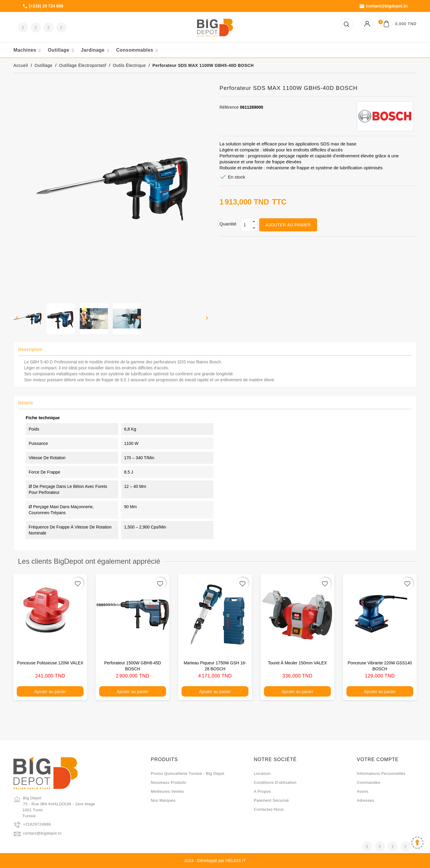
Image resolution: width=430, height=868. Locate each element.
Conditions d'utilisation (275, 782)
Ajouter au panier (288, 225)
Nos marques (163, 800)
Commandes (368, 782)
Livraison (262, 773)
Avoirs (363, 791)
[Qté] (246, 225)
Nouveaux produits (168, 782)
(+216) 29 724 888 (43, 6)
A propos (262, 791)
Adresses (365, 800)
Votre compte (378, 759)
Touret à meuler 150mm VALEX (297, 663)
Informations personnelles (381, 773)
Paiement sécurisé (271, 800)
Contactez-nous (269, 809)
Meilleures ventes (167, 791)
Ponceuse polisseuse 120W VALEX (50, 663)
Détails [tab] (26, 403)
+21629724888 (37, 824)
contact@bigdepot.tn (383, 6)
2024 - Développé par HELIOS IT (215, 861)
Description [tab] (30, 349)
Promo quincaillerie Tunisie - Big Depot (188, 773)
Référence (229, 107)
